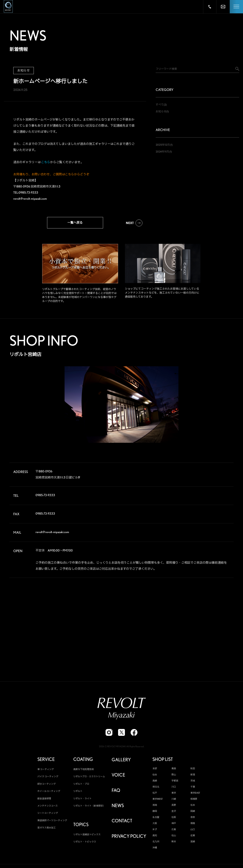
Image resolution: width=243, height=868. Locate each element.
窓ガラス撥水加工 (47, 829)
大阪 (155, 825)
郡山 (174, 776)
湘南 (155, 807)
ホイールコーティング (49, 793)
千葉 (193, 789)
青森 (174, 770)
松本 (193, 807)
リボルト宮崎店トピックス (87, 836)
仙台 (155, 776)
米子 (155, 831)
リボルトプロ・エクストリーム (89, 778)
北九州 (156, 843)
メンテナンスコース (48, 807)
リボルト (78, 793)
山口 (193, 831)
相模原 (194, 801)
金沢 (174, 813)
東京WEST (158, 801)
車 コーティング (46, 771)
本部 (155, 770)
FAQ (116, 792)
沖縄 (155, 849)
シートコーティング (48, 815)
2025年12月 (163, 145)
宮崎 (193, 843)
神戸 (174, 825)
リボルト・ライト (82, 800)
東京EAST (195, 795)
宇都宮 (175, 782)
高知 (155, 837)
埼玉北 (156, 789)
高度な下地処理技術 (84, 771)
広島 (174, 831)
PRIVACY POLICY (129, 838)
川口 (174, 789)
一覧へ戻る (75, 223)
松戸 (155, 795)
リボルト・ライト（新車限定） (89, 807)
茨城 (193, 782)
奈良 (193, 819)
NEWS (118, 807)
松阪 (174, 819)
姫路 (193, 825)
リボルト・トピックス (85, 844)
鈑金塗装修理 (44, 800)
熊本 (174, 843)
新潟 (193, 776)
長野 (174, 807)
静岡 (155, 813)
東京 (174, 795)
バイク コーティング (48, 778)
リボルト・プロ (81, 786)
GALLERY (121, 761)
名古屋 (156, 819)
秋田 (193, 770)
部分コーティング (47, 786)
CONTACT (122, 823)
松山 (174, 837)
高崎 (155, 782)
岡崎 (193, 813)
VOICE (118, 777)
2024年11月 (162, 152)
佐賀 (193, 837)
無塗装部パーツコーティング (52, 822)
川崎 (174, 801)
